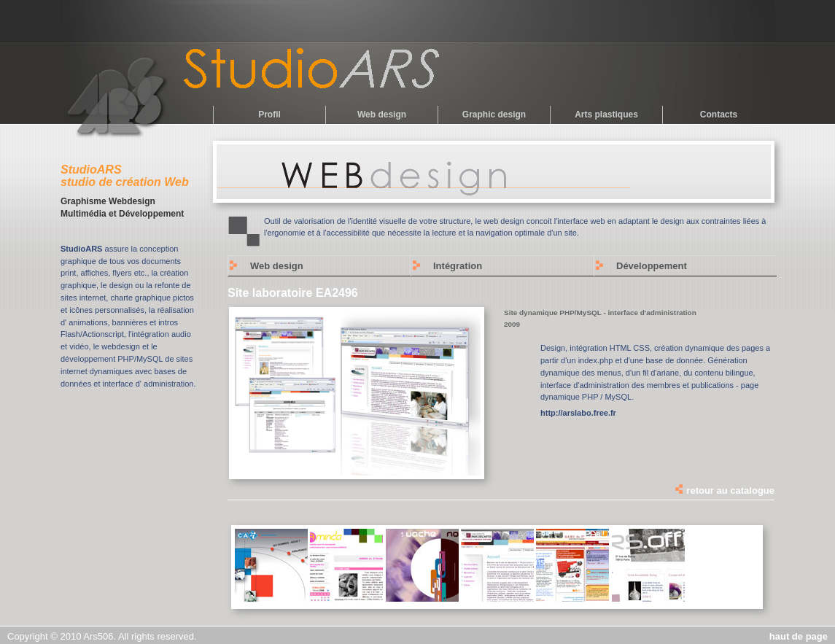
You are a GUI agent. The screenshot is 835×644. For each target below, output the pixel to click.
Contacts (719, 115)
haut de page (799, 636)
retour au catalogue (724, 490)
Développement (652, 266)
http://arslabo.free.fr (578, 413)
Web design (382, 115)
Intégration (458, 266)
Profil (269, 115)
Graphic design (494, 115)
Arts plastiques (606, 115)
